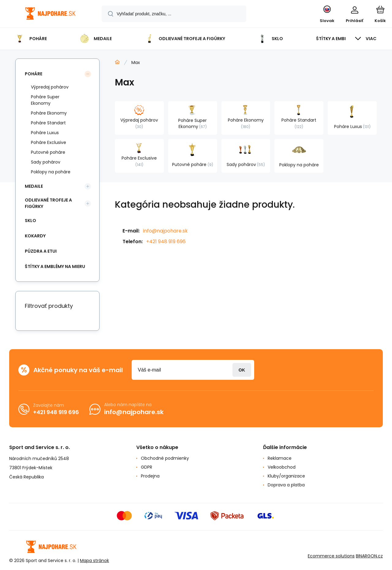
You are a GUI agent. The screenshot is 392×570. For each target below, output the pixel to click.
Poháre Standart (48, 123)
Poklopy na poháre (51, 172)
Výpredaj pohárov (50, 87)
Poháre (34, 74)
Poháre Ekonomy (49, 113)
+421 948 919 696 (166, 242)
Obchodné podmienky (165, 458)
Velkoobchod (282, 467)
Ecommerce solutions (331, 556)
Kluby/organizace (286, 476)
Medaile (34, 186)
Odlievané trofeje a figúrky (48, 203)
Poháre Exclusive (49, 142)
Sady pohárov (46, 162)
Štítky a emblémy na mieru (55, 266)
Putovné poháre (48, 152)
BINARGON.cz (369, 556)
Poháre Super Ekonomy (45, 100)
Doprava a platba (286, 485)
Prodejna (150, 476)
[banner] (50, 15)
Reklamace (280, 458)
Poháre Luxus (45, 133)
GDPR (147, 467)
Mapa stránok (94, 561)
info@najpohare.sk (165, 231)
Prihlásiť (242, 370)
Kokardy (35, 236)
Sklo (30, 221)
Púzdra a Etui (41, 251)
